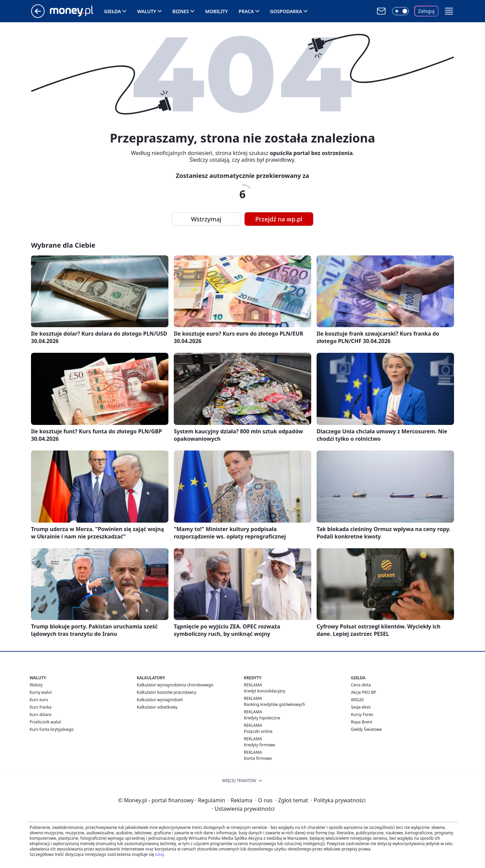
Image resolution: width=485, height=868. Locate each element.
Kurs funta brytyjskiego (52, 729)
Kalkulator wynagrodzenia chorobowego (175, 685)
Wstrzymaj (206, 219)
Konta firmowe (258, 758)
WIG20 (357, 700)
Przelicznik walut (45, 722)
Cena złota (361, 685)
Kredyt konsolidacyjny (265, 691)
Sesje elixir (361, 707)
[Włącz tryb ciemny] (400, 11)
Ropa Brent (362, 722)
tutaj (159, 854)
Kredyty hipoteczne (262, 718)
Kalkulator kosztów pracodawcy (167, 692)
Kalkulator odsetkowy (157, 707)
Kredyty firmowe (260, 745)
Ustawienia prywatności (243, 809)
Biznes (181, 11)
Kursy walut (41, 692)
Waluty (147, 11)
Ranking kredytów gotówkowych (274, 704)
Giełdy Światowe (366, 729)
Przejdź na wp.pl (279, 219)
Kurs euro (39, 700)
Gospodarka (286, 11)
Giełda (112, 11)
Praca (246, 11)
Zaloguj (427, 11)
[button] (449, 11)
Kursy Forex (362, 715)
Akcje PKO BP (364, 692)
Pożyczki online (258, 731)
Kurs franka (41, 707)
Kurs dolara (41, 715)
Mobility (217, 11)
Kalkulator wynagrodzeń (160, 700)
